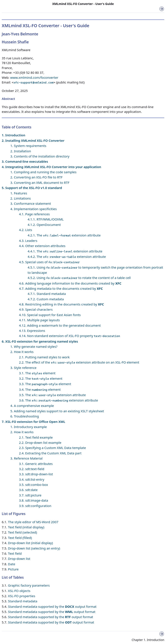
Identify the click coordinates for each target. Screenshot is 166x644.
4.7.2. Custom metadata (46, 299)
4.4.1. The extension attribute (65, 251)
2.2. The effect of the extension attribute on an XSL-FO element (79, 362)
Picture (13, 569)
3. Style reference (23, 368)
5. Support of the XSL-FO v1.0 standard (32, 188)
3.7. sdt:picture (30, 495)
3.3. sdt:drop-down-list (36, 474)
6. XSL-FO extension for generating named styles (40, 341)
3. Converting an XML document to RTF (40, 183)
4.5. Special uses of (49, 262)
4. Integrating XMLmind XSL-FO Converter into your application (51, 167)
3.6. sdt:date (28, 490)
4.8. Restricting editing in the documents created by (61, 304)
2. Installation (21, 151)
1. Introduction (13, 135)
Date (12, 564)
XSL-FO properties (22, 596)
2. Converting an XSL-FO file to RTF (36, 177)
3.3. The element (45, 384)
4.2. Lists (26, 230)
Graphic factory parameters (29, 585)
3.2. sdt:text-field (32, 469)
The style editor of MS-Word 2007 (33, 522)
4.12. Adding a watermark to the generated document (60, 325)
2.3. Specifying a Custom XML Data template (52, 448)
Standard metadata (23, 601)
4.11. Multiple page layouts (39, 320)
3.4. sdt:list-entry (32, 479)
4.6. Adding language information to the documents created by (70, 283)
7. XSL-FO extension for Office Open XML (34, 422)
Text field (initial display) (26, 527)
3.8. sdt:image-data (34, 500)
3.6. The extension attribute (58, 400)
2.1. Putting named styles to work (44, 357)
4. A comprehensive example (32, 406)
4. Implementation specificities (34, 209)
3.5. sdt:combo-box (33, 485)
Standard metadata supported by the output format (52, 606)
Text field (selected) (22, 532)
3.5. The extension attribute (52, 395)
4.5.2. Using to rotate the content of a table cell (79, 278)
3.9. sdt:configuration (35, 506)
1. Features (19, 193)
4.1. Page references (34, 214)
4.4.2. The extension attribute (67, 257)
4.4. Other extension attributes (42, 246)
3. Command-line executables (25, 161)
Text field (15, 553)
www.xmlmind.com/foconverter (34, 77)
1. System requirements (28, 146)
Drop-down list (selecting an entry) (34, 548)
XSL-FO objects (19, 591)
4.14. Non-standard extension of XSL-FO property (70, 336)
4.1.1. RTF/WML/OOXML (46, 219)
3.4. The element (40, 389)
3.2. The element (41, 378)
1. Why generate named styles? (34, 346)
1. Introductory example (29, 427)
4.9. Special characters (36, 309)
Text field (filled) (20, 538)
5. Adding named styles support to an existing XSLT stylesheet (57, 411)
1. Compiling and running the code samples (43, 172)
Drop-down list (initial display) (30, 543)
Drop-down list (19, 559)
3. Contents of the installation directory (40, 156)
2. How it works (22, 352)
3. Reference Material (26, 458)
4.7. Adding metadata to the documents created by (61, 288)
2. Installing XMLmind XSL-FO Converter (33, 140)
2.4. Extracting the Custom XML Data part (50, 453)
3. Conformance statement (31, 203)
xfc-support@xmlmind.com (34, 82)
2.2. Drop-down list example (40, 442)
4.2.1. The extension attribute (64, 235)
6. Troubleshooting (25, 416)
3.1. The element (37, 373)
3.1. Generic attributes (36, 464)
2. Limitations (21, 198)
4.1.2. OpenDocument (44, 225)
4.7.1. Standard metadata (47, 294)
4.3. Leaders (28, 241)
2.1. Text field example (36, 437)
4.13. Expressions (32, 331)
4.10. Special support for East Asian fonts (50, 315)
